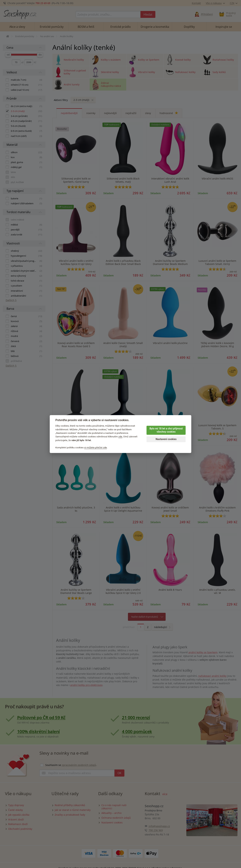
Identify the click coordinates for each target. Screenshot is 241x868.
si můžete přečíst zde (96, 447)
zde (120, 437)
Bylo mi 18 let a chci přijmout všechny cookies (166, 430)
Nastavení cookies (166, 439)
